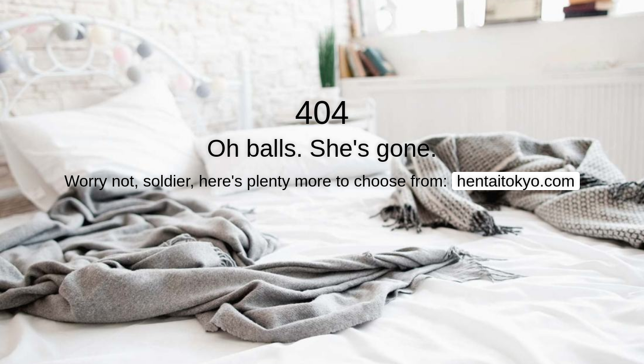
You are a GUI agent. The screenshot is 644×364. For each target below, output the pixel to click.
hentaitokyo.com (516, 181)
